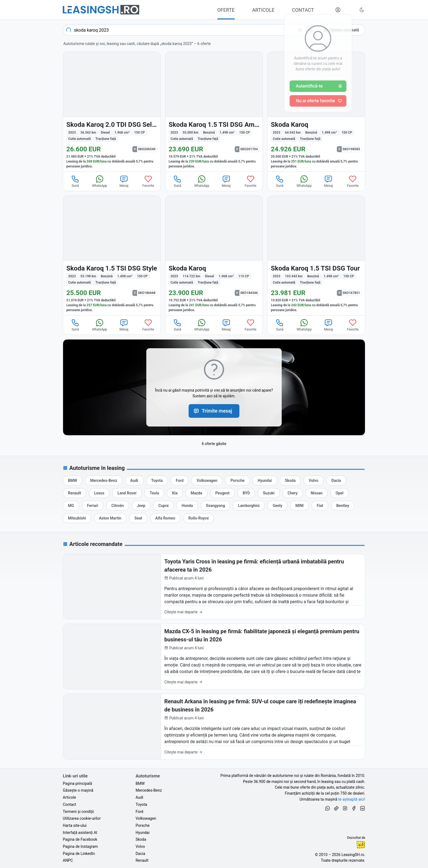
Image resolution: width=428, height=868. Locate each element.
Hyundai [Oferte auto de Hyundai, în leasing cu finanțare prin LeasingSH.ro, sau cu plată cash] (143, 833)
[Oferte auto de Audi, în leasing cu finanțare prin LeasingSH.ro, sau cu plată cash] (134, 480)
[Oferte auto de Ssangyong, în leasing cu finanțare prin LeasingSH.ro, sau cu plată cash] (216, 506)
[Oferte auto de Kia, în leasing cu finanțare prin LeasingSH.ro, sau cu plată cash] (175, 493)
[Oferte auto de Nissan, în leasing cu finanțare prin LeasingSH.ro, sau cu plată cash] (316, 493)
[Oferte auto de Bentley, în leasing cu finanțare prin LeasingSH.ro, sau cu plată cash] (343, 506)
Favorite (148, 181)
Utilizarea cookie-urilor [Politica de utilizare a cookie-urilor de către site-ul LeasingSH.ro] (82, 818)
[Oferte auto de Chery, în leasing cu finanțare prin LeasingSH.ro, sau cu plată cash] (293, 493)
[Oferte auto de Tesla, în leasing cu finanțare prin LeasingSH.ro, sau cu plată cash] (154, 493)
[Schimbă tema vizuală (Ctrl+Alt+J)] (362, 10)
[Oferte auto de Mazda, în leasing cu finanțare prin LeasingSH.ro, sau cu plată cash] (197, 493)
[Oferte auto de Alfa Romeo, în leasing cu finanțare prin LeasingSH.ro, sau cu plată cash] (165, 518)
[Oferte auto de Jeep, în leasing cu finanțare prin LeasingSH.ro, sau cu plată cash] (141, 506)
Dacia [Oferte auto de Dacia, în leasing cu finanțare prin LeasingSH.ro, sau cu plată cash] (140, 854)
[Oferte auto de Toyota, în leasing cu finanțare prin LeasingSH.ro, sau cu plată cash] (157, 480)
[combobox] (189, 30)
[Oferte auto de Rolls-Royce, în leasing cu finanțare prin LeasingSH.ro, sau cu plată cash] (199, 518)
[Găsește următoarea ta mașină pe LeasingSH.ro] (101, 10)
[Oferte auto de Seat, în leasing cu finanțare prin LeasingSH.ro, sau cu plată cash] (138, 518)
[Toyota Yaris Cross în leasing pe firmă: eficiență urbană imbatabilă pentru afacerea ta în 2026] (214, 587)
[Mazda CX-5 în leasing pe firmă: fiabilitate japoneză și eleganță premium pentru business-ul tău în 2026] (214, 657)
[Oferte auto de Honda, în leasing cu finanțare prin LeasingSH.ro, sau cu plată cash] (187, 506)
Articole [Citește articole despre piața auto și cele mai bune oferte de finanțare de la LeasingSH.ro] (69, 797)
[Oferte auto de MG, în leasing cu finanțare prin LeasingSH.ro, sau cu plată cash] (71, 506)
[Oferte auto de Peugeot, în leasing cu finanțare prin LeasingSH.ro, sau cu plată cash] (222, 493)
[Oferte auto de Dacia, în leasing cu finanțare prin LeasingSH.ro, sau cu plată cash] (336, 480)
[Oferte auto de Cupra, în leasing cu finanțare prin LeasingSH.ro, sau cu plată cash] (163, 506)
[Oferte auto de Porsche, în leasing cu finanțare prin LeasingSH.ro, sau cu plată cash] (237, 480)
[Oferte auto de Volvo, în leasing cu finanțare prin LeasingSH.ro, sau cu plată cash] (313, 480)
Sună (75, 181)
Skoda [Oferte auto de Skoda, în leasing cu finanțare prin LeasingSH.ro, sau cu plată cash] (141, 839)
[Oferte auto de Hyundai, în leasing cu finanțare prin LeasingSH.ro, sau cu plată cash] (265, 480)
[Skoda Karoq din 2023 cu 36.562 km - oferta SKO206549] (112, 112)
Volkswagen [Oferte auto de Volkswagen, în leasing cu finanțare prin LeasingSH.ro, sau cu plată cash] (146, 818)
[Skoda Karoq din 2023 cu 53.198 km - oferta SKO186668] (112, 256)
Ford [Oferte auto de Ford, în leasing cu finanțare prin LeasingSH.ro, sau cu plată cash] (139, 812)
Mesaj (124, 181)
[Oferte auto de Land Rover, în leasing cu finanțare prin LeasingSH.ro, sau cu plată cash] (127, 493)
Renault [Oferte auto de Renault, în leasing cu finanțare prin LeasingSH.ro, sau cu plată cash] (142, 860)
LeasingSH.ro (353, 855)
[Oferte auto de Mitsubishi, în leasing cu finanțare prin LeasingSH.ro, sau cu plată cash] (77, 518)
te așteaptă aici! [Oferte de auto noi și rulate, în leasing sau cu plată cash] (352, 799)
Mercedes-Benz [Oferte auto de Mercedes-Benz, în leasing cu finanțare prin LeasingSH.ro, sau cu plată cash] (149, 790)
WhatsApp (99, 181)
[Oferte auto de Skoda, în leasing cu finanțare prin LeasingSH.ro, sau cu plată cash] (290, 480)
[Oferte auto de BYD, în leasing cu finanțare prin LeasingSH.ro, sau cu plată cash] (246, 493)
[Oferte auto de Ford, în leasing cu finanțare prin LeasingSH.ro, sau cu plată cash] (180, 480)
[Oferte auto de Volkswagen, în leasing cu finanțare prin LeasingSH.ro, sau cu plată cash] (207, 480)
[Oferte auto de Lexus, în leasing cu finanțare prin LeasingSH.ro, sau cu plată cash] (99, 493)
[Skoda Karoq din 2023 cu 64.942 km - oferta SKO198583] (316, 112)
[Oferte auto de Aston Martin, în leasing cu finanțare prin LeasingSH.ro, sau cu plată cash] (110, 518)
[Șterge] (300, 30)
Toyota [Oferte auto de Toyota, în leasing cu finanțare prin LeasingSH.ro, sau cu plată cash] (141, 804)
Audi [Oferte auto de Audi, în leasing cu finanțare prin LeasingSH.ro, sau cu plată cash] (139, 797)
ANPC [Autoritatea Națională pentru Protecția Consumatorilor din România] (68, 860)
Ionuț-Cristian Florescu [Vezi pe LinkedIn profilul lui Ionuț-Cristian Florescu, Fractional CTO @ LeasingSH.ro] (361, 845)
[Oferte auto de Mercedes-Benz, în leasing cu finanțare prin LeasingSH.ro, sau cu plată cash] (104, 480)
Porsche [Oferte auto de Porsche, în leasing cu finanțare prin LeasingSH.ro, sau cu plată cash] (143, 825)
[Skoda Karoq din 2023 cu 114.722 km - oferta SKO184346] (214, 256)
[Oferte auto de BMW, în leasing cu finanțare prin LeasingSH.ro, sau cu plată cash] (72, 480)
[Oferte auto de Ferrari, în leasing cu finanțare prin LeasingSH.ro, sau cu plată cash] (93, 506)
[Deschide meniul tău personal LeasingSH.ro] (338, 10)
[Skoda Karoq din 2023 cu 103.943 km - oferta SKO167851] (316, 256)
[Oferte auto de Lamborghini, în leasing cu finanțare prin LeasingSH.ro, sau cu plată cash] (249, 506)
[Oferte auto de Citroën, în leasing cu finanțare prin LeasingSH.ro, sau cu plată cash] (118, 506)
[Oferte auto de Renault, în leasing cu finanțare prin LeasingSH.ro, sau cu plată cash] (75, 493)
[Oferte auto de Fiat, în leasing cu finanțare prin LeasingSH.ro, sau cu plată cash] (320, 506)
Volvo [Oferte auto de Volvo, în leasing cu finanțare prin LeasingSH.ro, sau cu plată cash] (140, 846)
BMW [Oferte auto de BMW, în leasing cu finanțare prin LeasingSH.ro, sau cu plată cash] (140, 783)
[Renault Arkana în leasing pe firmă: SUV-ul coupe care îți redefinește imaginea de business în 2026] (214, 727)
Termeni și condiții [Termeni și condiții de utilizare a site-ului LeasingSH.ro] (78, 812)
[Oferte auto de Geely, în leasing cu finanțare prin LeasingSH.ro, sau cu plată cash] (277, 506)
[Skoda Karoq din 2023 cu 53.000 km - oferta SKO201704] (214, 112)
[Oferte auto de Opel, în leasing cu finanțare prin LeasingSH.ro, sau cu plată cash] (339, 493)
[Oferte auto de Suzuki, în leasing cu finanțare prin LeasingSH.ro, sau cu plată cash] (269, 493)
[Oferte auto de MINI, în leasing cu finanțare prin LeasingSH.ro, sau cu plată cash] (299, 506)
